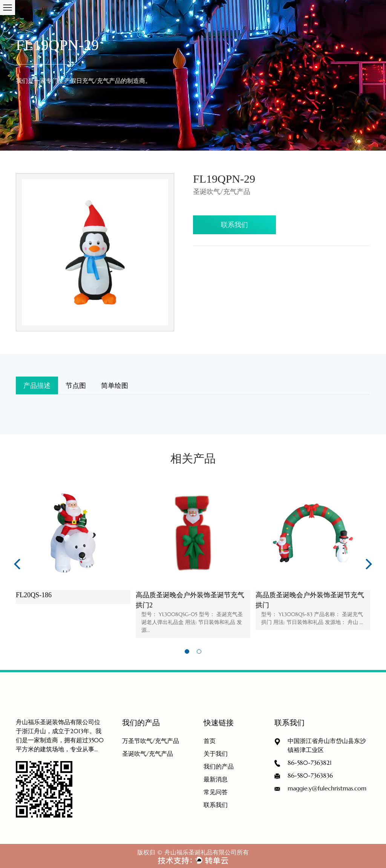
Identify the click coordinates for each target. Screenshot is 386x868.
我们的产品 (219, 766)
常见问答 (216, 792)
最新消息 (216, 779)
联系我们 (234, 225)
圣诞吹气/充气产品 (148, 754)
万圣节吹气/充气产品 (151, 741)
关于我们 (216, 754)
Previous (17, 563)
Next (369, 563)
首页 (210, 741)
